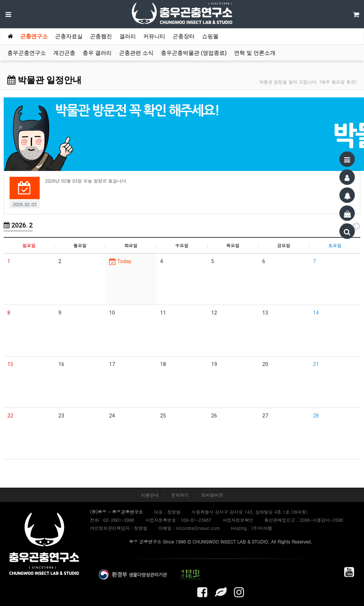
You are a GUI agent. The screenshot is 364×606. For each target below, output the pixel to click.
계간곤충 (64, 53)
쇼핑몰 (210, 36)
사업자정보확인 (238, 520)
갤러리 (128, 36)
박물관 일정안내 (44, 80)
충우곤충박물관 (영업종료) (194, 53)
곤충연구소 (34, 36)
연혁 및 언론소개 (255, 53)
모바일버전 (212, 495)
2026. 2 (18, 225)
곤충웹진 (101, 36)
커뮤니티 (154, 36)
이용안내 (149, 495)
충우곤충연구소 (27, 53)
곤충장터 (184, 36)
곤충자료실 (69, 36)
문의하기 (180, 495)
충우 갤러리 (97, 53)
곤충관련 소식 (136, 53)
